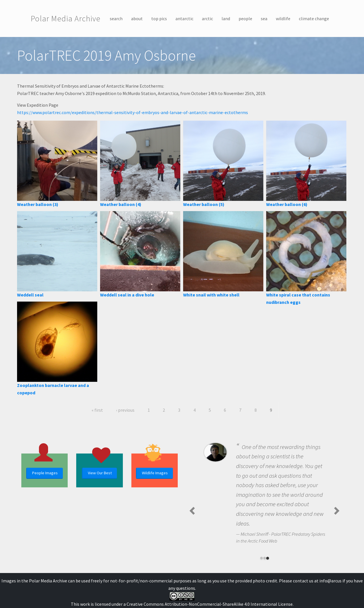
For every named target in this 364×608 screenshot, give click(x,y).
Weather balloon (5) (204, 204)
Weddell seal (30, 295)
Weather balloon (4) (121, 204)
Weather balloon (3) (38, 204)
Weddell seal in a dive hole (127, 295)
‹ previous (125, 410)
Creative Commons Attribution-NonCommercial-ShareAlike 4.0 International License (210, 604)
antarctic (184, 18)
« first (97, 410)
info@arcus (330, 581)
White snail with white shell (211, 295)
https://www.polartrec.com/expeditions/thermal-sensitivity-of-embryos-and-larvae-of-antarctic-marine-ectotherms (133, 112)
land (226, 18)
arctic (207, 18)
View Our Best (100, 473)
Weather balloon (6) (287, 204)
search (116, 18)
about (137, 18)
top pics (159, 18)
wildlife (283, 18)
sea (264, 18)
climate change (314, 18)
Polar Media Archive (66, 18)
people (245, 18)
